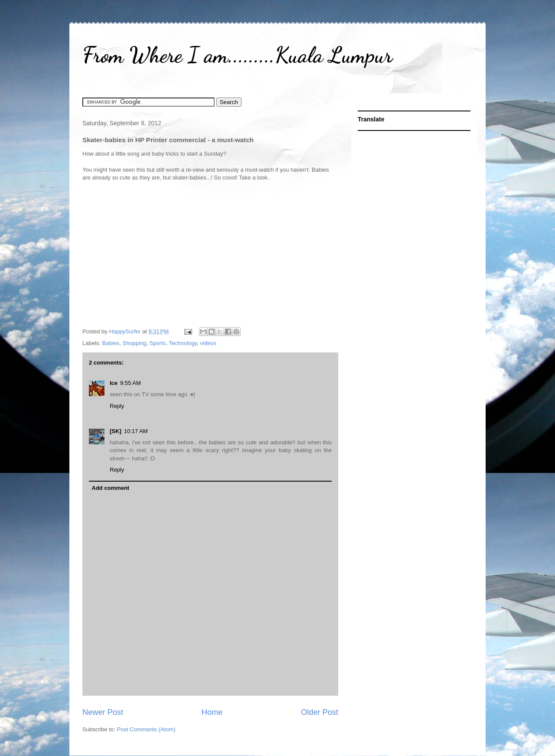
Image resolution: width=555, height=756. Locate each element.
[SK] (116, 431)
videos (208, 343)
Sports (158, 343)
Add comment (111, 488)
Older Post (320, 712)
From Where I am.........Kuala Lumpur (237, 55)
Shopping (135, 343)
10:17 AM (136, 431)
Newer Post (103, 712)
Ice (114, 383)
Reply (117, 406)
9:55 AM (131, 383)
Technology (183, 343)
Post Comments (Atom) (146, 729)
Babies (111, 343)
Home (212, 712)
